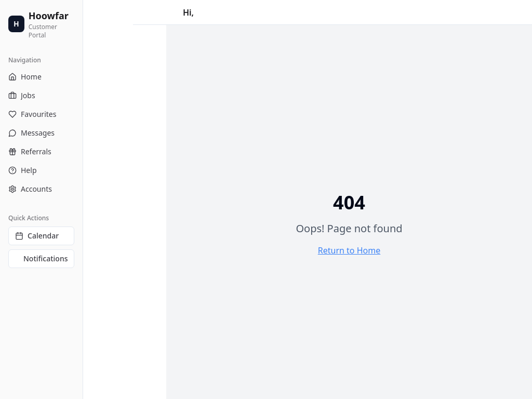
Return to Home (349, 250)
